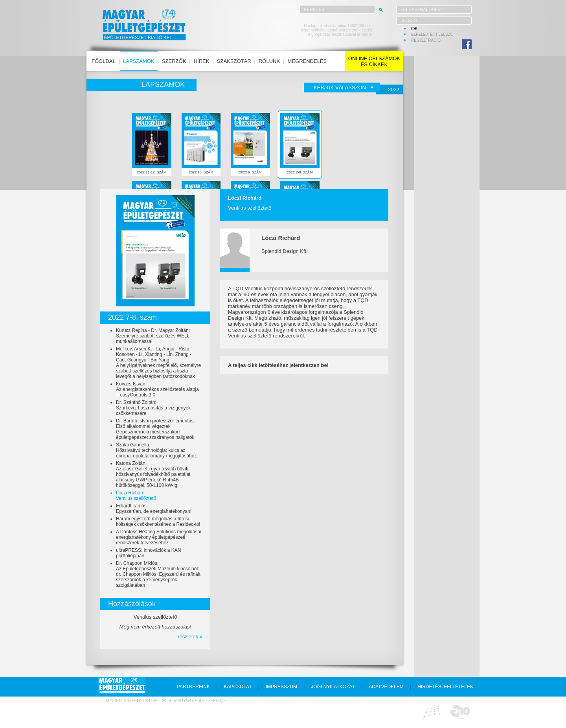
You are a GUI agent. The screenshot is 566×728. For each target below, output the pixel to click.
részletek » (190, 637)
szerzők (174, 61)
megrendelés (307, 61)
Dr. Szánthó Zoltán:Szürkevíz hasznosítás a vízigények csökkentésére (153, 408)
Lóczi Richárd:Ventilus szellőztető (136, 496)
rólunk (269, 61)
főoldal (104, 61)
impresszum (281, 687)
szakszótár (234, 61)
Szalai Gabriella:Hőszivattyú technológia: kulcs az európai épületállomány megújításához (156, 450)
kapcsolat (238, 687)
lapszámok (139, 61)
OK (414, 29)
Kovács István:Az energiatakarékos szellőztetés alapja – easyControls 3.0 (157, 389)
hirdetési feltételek (445, 687)
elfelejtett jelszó (432, 34)
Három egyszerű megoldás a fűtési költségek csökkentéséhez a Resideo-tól (158, 522)
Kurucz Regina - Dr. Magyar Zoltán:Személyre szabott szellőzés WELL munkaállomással (153, 336)
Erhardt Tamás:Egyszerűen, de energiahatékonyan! (154, 509)
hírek (202, 61)
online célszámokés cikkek (374, 61)
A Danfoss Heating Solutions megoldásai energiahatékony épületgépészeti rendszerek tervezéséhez (159, 537)
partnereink (193, 687)
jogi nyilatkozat (333, 687)
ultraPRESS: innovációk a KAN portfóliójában (148, 553)
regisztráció (426, 40)
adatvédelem (386, 687)
